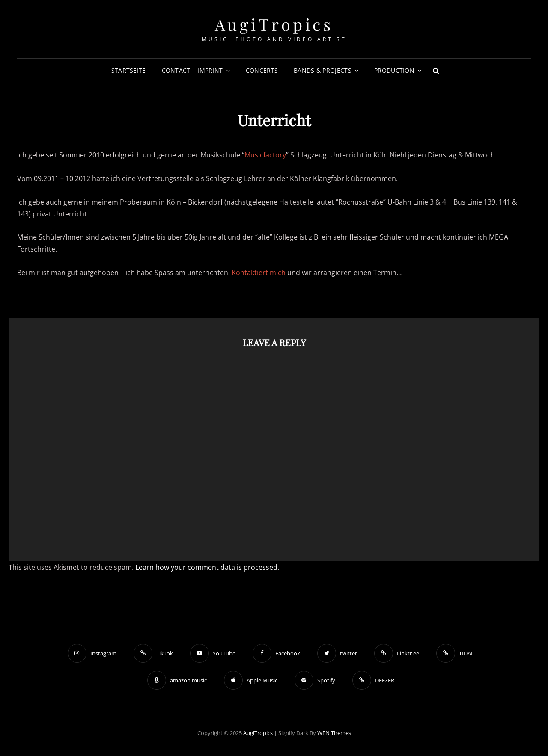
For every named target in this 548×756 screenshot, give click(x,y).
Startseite (129, 70)
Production (394, 70)
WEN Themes (334, 733)
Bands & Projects (323, 70)
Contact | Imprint (192, 70)
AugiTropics (274, 24)
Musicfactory (265, 155)
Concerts (262, 70)
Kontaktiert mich (259, 273)
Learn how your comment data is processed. (207, 567)
